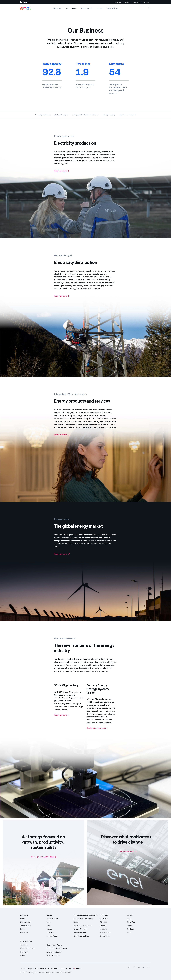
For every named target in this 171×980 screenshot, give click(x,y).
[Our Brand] (59, 933)
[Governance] (112, 936)
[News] (59, 922)
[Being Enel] (139, 922)
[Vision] (32, 956)
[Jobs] (139, 933)
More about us (26, 942)
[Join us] (32, 929)
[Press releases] (59, 919)
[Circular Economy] (86, 929)
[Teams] (139, 926)
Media (127, 2)
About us (57, 8)
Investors (136, 2)
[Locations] (32, 945)
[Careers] (139, 919)
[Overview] (112, 919)
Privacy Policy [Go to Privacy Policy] (40, 968)
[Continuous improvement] (59, 949)
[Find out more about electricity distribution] (62, 300)
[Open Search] (150, 8)
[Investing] (112, 929)
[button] (25, 2)
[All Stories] (32, 933)
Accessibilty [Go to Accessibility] (66, 968)
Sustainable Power (55, 945)
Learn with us (112, 8)
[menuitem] (129, 968)
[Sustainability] (112, 933)
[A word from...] (59, 936)
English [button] (78, 969)
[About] (32, 919)
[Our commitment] (128, 852)
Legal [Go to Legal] (30, 968)
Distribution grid (61, 115)
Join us (100, 8)
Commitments (87, 8)
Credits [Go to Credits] (23, 968)
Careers (146, 2)
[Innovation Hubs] (86, 933)
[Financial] (112, 926)
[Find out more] (62, 439)
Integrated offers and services (86, 115)
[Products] (32, 922)
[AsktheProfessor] (59, 952)
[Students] (139, 929)
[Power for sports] (59, 956)
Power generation (43, 115)
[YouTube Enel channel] (144, 968)
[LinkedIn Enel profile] (139, 968)
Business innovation (128, 115)
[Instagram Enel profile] (148, 968)
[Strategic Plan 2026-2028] (43, 857)
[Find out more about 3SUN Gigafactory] (62, 719)
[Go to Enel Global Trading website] (62, 558)
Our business (71, 10)
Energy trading (109, 115)
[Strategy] (112, 922)
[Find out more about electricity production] (62, 175)
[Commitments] (32, 926)
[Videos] (59, 929)
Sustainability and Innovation (85, 915)
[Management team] (32, 949)
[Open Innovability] (86, 936)
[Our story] (32, 952)
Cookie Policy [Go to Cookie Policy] (54, 968)
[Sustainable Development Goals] (86, 920)
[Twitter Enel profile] (134, 968)
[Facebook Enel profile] (129, 968)
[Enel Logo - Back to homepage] (26, 8)
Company (118, 2)
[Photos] (59, 926)
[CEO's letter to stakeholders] (86, 926)
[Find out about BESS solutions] (97, 732)
